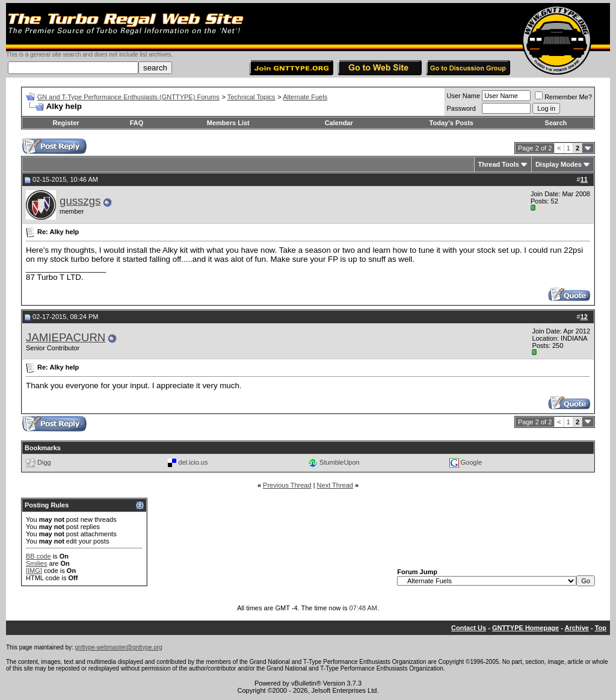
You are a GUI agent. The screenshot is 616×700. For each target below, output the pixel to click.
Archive (577, 628)
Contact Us (469, 628)
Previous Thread (287, 485)
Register (66, 123)
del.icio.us (193, 462)
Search (556, 123)
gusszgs (80, 201)
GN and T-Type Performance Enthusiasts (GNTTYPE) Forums (128, 97)
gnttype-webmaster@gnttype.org (119, 647)
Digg (44, 462)
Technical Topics (251, 97)
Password (461, 108)
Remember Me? (563, 97)
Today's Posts (451, 123)
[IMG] (34, 571)
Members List (228, 123)
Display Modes (559, 164)
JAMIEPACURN (66, 337)
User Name (464, 96)
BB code (38, 556)
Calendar (339, 123)
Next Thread (335, 485)
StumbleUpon (340, 462)
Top (601, 628)
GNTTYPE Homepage (525, 628)
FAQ (137, 123)
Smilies (36, 563)
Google (471, 462)
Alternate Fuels (305, 97)
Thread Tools (499, 164)
